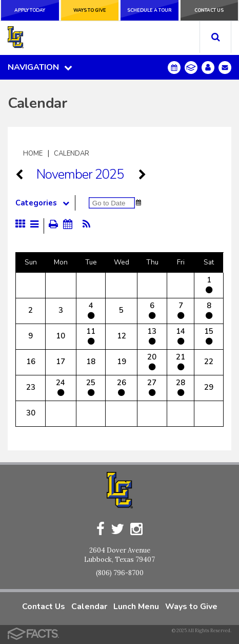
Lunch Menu (136, 607)
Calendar (72, 154)
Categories (45, 203)
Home (33, 154)
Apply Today (30, 10)
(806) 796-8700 (120, 573)
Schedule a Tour (150, 10)
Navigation (40, 67)
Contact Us (209, 10)
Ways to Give (90, 10)
